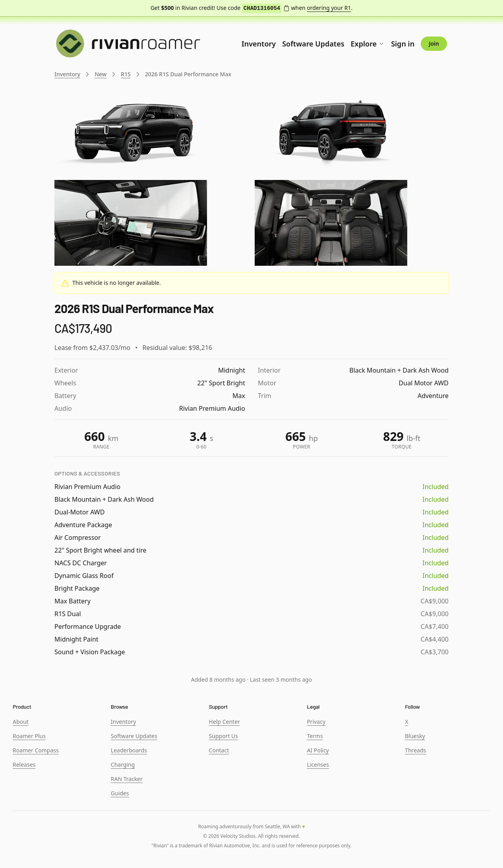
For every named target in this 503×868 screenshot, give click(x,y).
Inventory (259, 44)
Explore (368, 44)
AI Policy (318, 750)
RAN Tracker (127, 779)
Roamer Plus (29, 736)
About (21, 722)
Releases (24, 765)
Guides (120, 793)
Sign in (403, 44)
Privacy (316, 722)
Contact (219, 750)
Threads (415, 750)
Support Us (223, 736)
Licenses (318, 765)
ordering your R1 (329, 8)
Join (434, 43)
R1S (126, 74)
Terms (315, 736)
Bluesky (415, 736)
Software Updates (313, 44)
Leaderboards (129, 750)
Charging (123, 765)
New (101, 74)
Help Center (224, 722)
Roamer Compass (36, 750)
